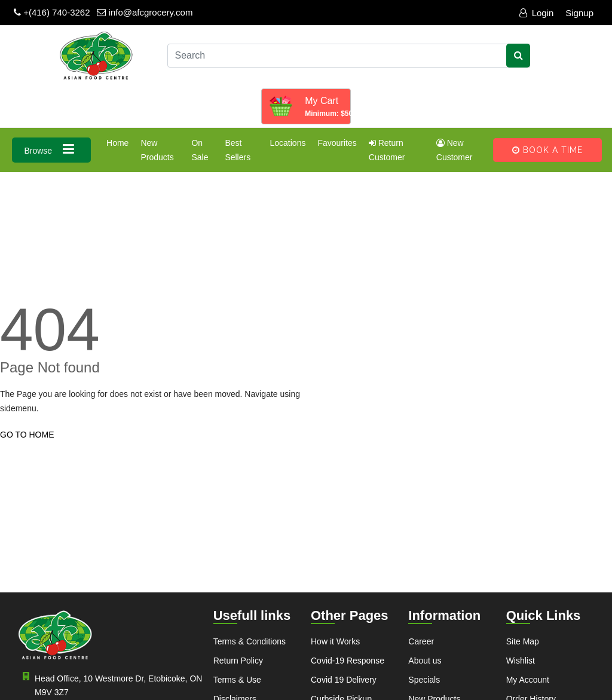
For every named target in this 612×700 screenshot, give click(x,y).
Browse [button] (51, 149)
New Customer (455, 150)
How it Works (335, 641)
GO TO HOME (27, 435)
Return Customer (387, 150)
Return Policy (238, 661)
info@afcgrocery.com (145, 12)
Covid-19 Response (348, 661)
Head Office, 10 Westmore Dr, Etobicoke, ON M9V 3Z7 (110, 684)
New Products (157, 150)
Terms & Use (237, 680)
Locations (287, 143)
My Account (528, 680)
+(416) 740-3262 (52, 12)
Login (537, 13)
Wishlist (521, 661)
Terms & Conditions (250, 641)
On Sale (200, 150)
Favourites (337, 143)
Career (421, 641)
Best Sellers (238, 150)
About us (425, 661)
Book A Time (547, 150)
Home (117, 143)
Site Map (523, 641)
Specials (424, 680)
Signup (579, 13)
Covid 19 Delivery (344, 680)
